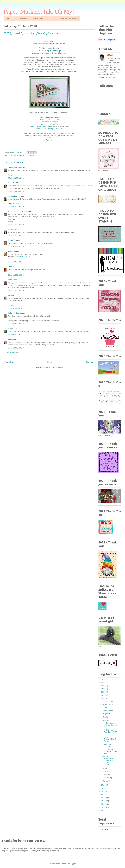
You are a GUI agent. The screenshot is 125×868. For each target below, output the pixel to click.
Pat (9, 295)
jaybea (11, 329)
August (106, 714)
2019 (103, 785)
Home (8, 19)
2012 (103, 807)
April (105, 772)
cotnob (11, 251)
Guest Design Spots (41, 19)
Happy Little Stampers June (40, 126)
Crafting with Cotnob (22, 256)
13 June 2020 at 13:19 (16, 275)
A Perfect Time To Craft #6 (49, 120)
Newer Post (9, 362)
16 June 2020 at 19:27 (16, 335)
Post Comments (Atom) (54, 367)
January (106, 781)
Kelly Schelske (14, 313)
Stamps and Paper (15, 167)
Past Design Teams (22, 19)
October (106, 708)
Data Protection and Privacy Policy (65, 19)
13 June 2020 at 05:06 (16, 191)
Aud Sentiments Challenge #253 (49, 122)
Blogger (73, 864)
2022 (103, 692)
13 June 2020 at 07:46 (16, 224)
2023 (103, 689)
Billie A (11, 280)
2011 (103, 810)
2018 (103, 788)
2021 (103, 695)
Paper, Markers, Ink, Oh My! (39, 12)
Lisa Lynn (12, 183)
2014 (103, 801)
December (107, 701)
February (106, 778)
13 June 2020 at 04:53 (16, 178)
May (105, 768)
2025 (103, 682)
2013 (103, 804)
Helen (10, 339)
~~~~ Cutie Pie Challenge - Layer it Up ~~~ (110, 751)
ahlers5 (11, 229)
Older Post (89, 362)
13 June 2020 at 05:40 (16, 207)
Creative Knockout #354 (49, 124)
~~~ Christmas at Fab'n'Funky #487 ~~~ (110, 732)
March (105, 775)
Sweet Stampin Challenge (49, 51)
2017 (103, 791)
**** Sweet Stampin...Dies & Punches (109, 739)
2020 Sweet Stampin (17, 155)
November (107, 704)
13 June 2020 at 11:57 (16, 262)
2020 (103, 698)
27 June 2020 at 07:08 (16, 348)
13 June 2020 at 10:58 (16, 246)
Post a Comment (12, 353)
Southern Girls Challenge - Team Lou (49, 129)
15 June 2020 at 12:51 (16, 308)
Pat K (111, 55)
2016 (103, 795)
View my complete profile (107, 77)
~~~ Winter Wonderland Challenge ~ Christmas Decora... (108, 760)
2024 (103, 686)
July (105, 717)
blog (53, 133)
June (105, 720)
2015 (103, 798)
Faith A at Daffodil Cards (18, 212)
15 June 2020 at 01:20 (16, 291)
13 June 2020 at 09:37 (16, 235)
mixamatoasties (14, 196)
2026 (103, 679)
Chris (10, 267)
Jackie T (11, 240)
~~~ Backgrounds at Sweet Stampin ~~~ (110, 725)
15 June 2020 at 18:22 (16, 324)
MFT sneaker (30, 155)
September (107, 711)
